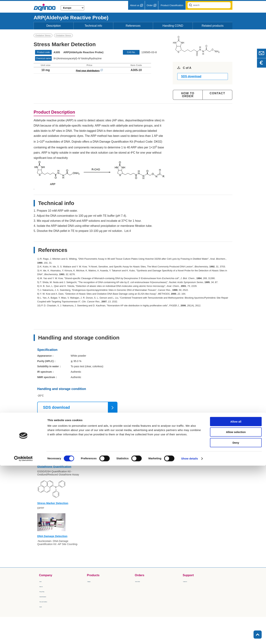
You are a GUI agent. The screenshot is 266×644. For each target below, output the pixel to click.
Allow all (236, 600)
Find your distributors (88, 71)
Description (53, 26)
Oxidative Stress (44, 36)
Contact (217, 93)
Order (150, 5)
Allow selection (236, 611)
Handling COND (173, 26)
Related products (213, 26)
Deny (236, 621)
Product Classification (172, 5)
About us (135, 5)
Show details (190, 637)
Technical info (93, 26)
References (133, 26)
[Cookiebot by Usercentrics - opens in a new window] (23, 637)
